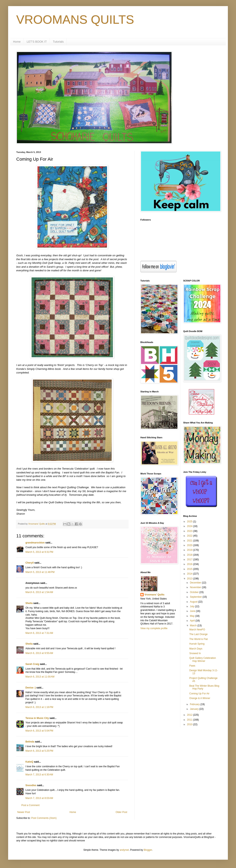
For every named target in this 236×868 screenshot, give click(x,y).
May (192, 616)
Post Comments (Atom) (44, 818)
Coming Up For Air (199, 694)
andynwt (124, 850)
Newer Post (24, 812)
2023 (190, 531)
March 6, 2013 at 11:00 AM (40, 677)
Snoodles (31, 785)
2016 (190, 564)
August (194, 602)
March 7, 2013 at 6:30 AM (39, 775)
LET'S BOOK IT (37, 42)
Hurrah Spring (197, 644)
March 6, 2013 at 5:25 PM (39, 751)
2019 (190, 550)
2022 (190, 536)
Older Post (121, 812)
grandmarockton (35, 543)
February (195, 704)
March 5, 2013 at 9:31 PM (39, 552)
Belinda (30, 742)
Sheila (29, 603)
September (196, 597)
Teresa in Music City (37, 718)
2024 (190, 526)
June (193, 611)
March (194, 626)
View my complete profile (154, 628)
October (194, 592)
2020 (190, 545)
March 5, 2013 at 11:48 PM (40, 572)
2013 (190, 579)
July (192, 606)
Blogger (148, 850)
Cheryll (30, 563)
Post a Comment (30, 805)
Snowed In (195, 653)
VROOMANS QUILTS (75, 20)
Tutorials (58, 42)
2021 (190, 541)
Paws (192, 666)
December (196, 583)
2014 (190, 574)
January (194, 709)
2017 (190, 560)
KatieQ (29, 762)
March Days (196, 649)
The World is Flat (198, 639)
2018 (190, 555)
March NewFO (197, 630)
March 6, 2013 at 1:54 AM (39, 592)
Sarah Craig (32, 664)
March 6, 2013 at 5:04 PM (39, 731)
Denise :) (31, 688)
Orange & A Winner (200, 698)
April (193, 621)
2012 (190, 715)
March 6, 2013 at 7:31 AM (39, 633)
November (196, 587)
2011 (190, 720)
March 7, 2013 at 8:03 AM (39, 798)
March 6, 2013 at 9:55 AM (39, 653)
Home (17, 42)
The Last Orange (198, 634)
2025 (190, 522)
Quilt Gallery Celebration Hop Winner (203, 659)
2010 (190, 724)
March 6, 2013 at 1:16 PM (39, 707)
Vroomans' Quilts (154, 595)
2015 (190, 569)
